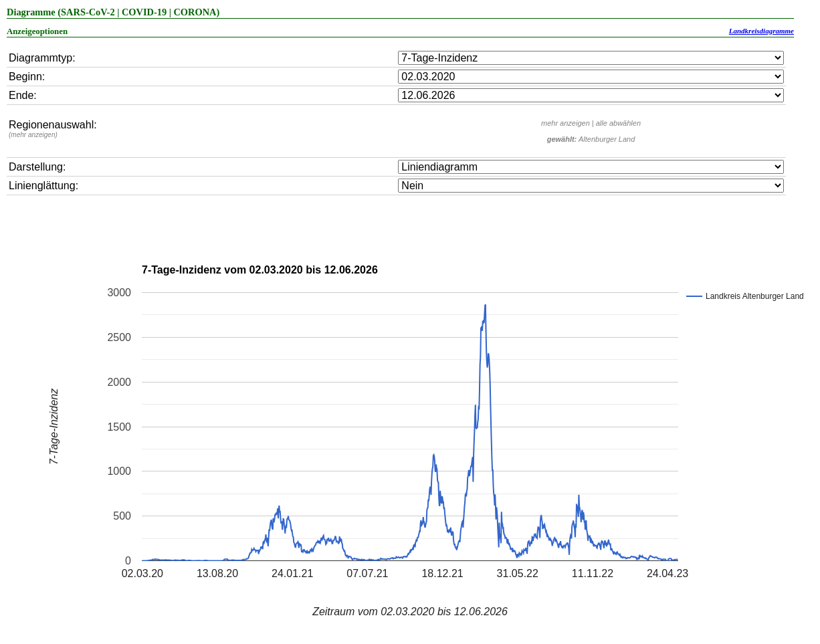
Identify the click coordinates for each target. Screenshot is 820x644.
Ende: (23, 95)
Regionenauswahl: (53, 129)
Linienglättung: (43, 186)
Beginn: (27, 77)
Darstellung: (37, 167)
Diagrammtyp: (42, 58)
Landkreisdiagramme (761, 31)
